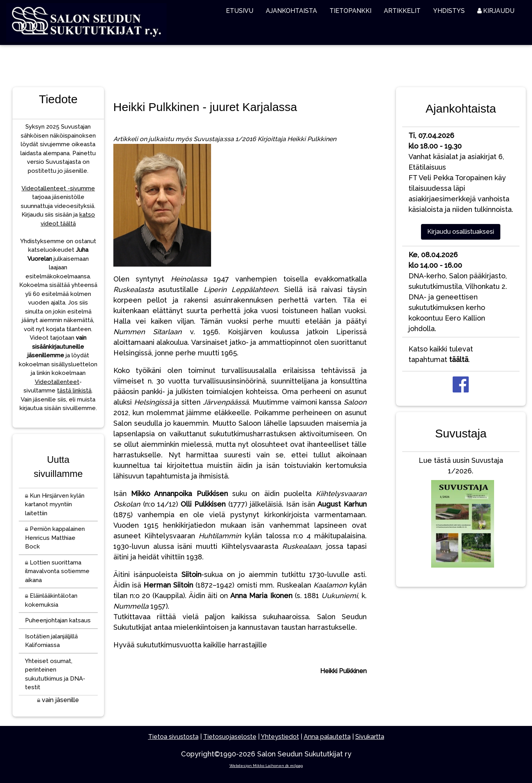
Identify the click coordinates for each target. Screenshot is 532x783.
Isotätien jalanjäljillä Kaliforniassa (51, 641)
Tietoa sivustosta (173, 737)
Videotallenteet (57, 382)
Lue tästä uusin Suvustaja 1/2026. (461, 514)
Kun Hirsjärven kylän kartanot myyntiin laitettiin (55, 504)
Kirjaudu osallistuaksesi (461, 232)
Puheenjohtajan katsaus (58, 620)
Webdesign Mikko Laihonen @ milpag (266, 766)
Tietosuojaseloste (230, 737)
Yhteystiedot (280, 737)
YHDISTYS (449, 11)
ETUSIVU (240, 11)
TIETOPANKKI (350, 11)
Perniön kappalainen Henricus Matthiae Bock (55, 538)
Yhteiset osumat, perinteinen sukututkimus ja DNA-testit (55, 674)
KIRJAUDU (496, 11)
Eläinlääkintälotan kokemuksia (51, 600)
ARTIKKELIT (402, 11)
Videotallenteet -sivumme (58, 188)
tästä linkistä (74, 391)
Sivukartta (370, 737)
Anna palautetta (327, 737)
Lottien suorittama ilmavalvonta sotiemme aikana (57, 571)
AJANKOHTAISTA (291, 11)
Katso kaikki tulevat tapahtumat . (441, 354)
